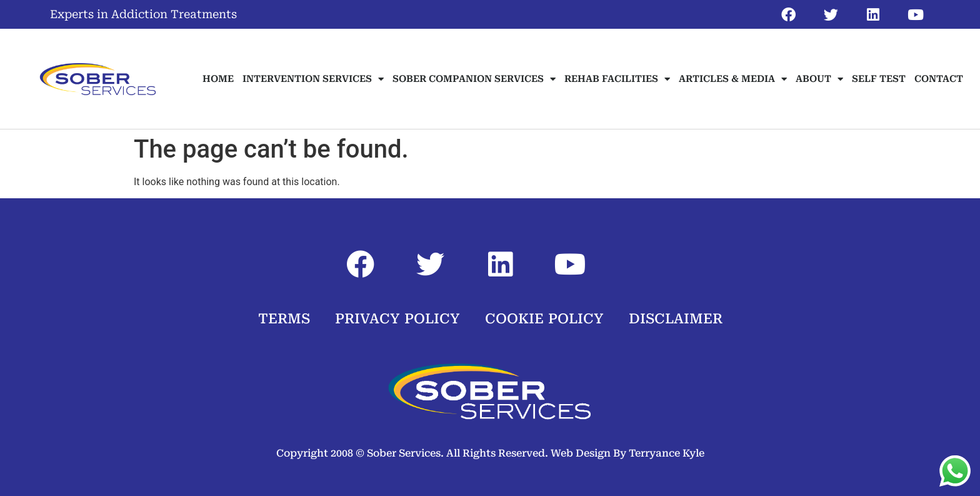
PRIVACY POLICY (397, 319)
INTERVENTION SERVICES (313, 79)
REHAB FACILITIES (617, 79)
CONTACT (939, 79)
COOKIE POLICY (544, 319)
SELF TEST (879, 79)
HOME (218, 79)
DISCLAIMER (676, 319)
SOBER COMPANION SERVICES (474, 79)
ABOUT (819, 79)
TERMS (284, 319)
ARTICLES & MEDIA (733, 79)
